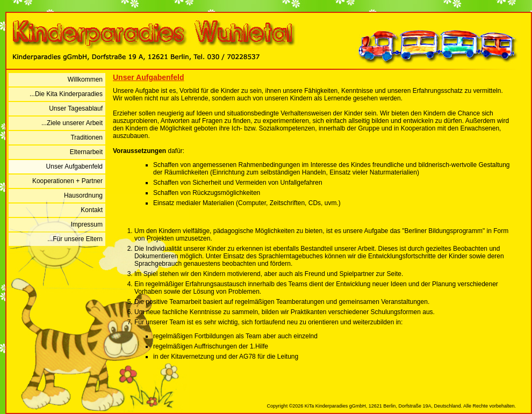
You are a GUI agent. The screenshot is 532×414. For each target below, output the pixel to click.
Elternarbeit (86, 152)
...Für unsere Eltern (75, 239)
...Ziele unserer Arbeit (72, 123)
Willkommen (85, 79)
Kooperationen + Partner (67, 181)
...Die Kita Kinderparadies (66, 94)
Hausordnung (83, 195)
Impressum (87, 224)
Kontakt (92, 210)
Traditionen (87, 137)
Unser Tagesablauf (76, 108)
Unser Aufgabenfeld (74, 166)
